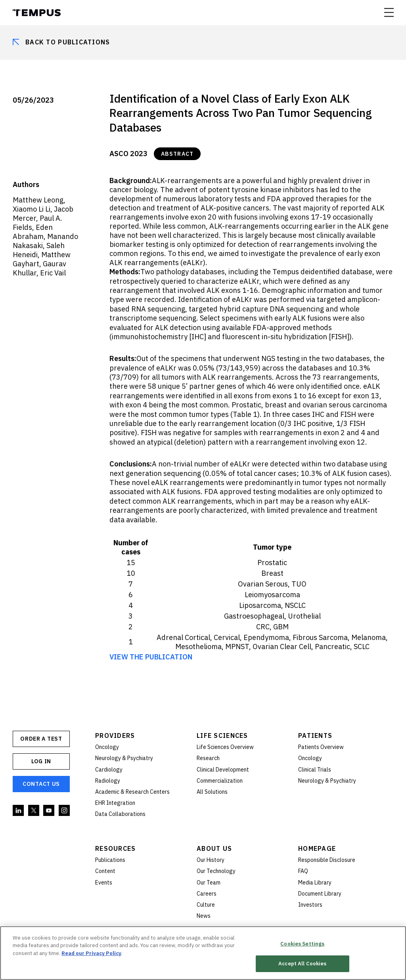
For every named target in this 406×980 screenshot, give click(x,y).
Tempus (37, 13)
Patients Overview (321, 747)
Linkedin (19, 811)
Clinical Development (223, 770)
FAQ (303, 871)
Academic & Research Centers (132, 792)
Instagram (65, 811)
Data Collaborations (120, 814)
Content (105, 871)
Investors (310, 905)
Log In (41, 761)
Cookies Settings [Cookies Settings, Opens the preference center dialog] (302, 944)
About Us (214, 848)
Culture (206, 905)
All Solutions (212, 792)
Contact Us (41, 784)
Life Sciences (222, 735)
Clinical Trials (315, 770)
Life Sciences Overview (225, 747)
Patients (315, 735)
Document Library (320, 894)
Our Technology (216, 871)
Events (104, 883)
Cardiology (109, 770)
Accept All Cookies (302, 964)
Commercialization (220, 781)
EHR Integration (115, 803)
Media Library (315, 883)
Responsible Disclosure (327, 860)
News (204, 916)
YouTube (49, 811)
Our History (211, 860)
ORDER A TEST (41, 739)
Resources (116, 848)
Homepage (317, 848)
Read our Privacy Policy (91, 954)
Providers (115, 735)
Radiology (108, 781)
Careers (207, 894)
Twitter (34, 811)
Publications (110, 860)
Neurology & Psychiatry (124, 758)
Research (208, 758)
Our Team (209, 883)
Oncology (107, 747)
